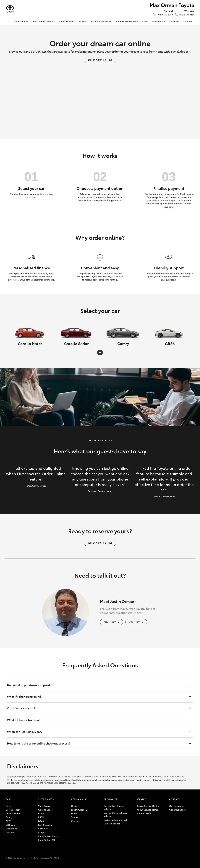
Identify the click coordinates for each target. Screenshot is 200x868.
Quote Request (112, 824)
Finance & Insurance (127, 21)
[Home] (8, 22)
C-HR (41, 813)
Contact (188, 21)
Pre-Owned (111, 799)
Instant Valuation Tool (115, 820)
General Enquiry (178, 810)
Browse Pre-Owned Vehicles (114, 807)
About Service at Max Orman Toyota (148, 811)
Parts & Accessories (101, 21)
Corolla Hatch (13, 810)
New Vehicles (21, 21)
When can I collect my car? (97, 732)
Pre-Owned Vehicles (44, 21)
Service (82, 21)
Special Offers (67, 21)
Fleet (145, 21)
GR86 (9, 821)
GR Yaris (10, 832)
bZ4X (41, 821)
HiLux (74, 806)
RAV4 (41, 817)
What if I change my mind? (97, 697)
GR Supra (11, 825)
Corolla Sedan (13, 813)
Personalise (159, 21)
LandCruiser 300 (47, 840)
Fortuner (43, 829)
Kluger (42, 832)
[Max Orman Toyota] (10, 9)
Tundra (75, 817)
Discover (174, 21)
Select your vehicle (100, 60)
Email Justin (111, 622)
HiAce (74, 813)
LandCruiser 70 (79, 810)
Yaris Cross (44, 806)
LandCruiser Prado (48, 836)
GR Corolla (11, 829)
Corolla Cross (45, 810)
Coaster (75, 821)
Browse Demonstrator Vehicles (115, 814)
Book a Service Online (148, 806)
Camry (9, 817)
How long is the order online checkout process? (97, 743)
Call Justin (136, 622)
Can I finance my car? (97, 708)
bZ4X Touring (45, 825)
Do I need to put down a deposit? (97, 685)
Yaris (8, 806)
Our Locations (177, 806)
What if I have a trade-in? (97, 720)
